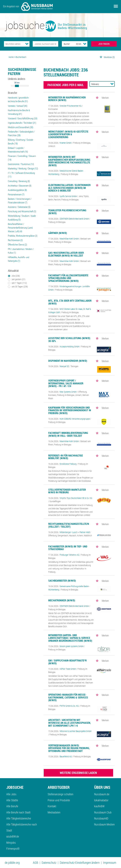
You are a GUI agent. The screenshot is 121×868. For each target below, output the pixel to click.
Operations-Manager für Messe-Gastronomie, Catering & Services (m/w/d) (68, 697)
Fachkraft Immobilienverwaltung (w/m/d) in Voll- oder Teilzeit (68, 434)
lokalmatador (101, 800)
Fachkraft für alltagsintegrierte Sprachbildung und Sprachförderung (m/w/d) (68, 278)
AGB (35, 863)
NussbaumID (101, 818)
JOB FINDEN (104, 44)
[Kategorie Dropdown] (27, 44)
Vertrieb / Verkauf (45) (18, 106)
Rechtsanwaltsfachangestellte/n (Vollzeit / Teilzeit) (69, 525)
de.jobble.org (12, 863)
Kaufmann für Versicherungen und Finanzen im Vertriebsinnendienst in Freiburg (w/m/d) (70, 410)
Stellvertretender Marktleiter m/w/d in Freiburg (67, 491)
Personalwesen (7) (16, 194)
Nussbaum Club (103, 812)
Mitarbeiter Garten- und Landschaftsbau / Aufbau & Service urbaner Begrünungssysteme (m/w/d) (70, 638)
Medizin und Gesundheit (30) (21, 127)
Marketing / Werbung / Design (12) (23, 168)
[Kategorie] (14, 44)
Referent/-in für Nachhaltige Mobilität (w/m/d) (66, 457)
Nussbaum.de (102, 794)
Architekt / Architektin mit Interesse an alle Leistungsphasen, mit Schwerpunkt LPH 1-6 (70, 723)
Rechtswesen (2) (15, 240)
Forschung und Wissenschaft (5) (22, 211)
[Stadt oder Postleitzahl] (66, 44)
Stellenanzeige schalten (60, 794)
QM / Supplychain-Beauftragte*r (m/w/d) (67, 662)
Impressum (110, 863)
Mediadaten (54, 812)
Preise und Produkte (59, 800)
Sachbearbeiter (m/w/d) (62, 581)
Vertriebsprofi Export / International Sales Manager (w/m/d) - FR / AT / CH (66, 383)
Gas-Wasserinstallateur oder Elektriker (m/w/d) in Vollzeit (66, 254)
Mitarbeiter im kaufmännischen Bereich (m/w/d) (67, 99)
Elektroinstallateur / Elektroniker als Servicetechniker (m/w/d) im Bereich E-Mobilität (69, 188)
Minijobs (11, 843)
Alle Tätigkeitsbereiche (19, 818)
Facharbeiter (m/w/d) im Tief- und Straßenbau (68, 548)
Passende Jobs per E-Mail (66, 85)
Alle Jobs (11, 794)
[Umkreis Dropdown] (85, 44)
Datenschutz (49, 863)
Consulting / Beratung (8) (19, 181)
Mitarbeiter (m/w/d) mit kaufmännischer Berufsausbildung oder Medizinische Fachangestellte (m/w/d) (69, 161)
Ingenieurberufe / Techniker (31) (22, 123)
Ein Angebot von (28, 7)
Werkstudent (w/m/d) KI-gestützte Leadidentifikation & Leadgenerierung (68, 134)
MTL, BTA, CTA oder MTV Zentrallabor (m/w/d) (70, 302)
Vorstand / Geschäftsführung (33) (23, 118)
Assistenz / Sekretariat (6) (19, 207)
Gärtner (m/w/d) (58, 233)
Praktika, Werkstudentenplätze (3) (23, 236)
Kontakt (52, 806)
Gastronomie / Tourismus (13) (21, 164)
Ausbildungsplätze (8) (17, 190)
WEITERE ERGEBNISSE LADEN (78, 773)
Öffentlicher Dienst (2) (17, 245)
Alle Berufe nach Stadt (18, 812)
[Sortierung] (99, 84)
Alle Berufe (12, 806)
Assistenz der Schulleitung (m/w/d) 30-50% (69, 340)
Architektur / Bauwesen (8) (20, 186)
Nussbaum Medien (104, 824)
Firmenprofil (13, 849)
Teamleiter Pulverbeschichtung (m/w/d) (67, 212)
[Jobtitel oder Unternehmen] (46, 44)
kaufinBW (99, 806)
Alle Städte (12, 800)
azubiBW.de (13, 836)
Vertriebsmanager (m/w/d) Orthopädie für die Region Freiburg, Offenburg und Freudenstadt (69, 748)
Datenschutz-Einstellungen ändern (80, 863)
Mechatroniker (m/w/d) (62, 600)
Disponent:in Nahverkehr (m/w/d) (68, 361)
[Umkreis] (76, 44)
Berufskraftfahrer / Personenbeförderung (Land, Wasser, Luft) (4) (20, 228)
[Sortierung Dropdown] (112, 84)
